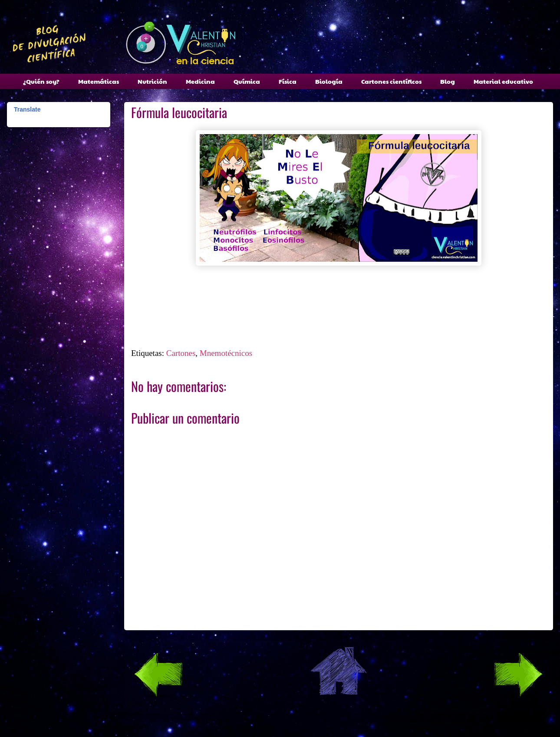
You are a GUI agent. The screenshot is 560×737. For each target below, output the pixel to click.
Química (247, 81)
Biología (329, 81)
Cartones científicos (391, 81)
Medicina (200, 81)
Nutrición (152, 81)
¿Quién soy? (41, 81)
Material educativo (503, 81)
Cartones (181, 353)
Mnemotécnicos (226, 353)
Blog (448, 81)
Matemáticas (99, 81)
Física (288, 81)
